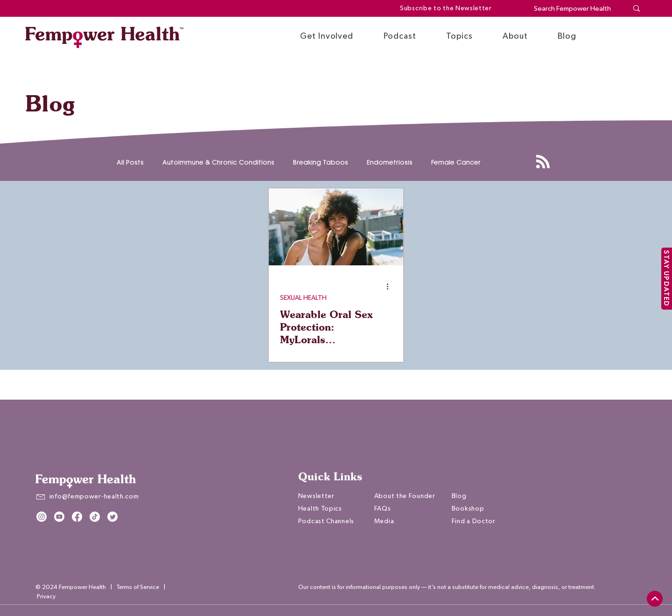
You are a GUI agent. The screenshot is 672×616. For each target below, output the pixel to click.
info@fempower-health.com (94, 497)
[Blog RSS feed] (543, 162)
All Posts (130, 163)
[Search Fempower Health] (574, 9)
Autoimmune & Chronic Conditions (218, 163)
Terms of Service (138, 587)
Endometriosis (390, 163)
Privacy (46, 597)
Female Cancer (456, 163)
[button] (327, 36)
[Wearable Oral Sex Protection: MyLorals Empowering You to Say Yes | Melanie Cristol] (336, 227)
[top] (655, 599)
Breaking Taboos (321, 163)
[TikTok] (95, 517)
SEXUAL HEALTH (303, 298)
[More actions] (391, 286)
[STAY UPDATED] (667, 279)
